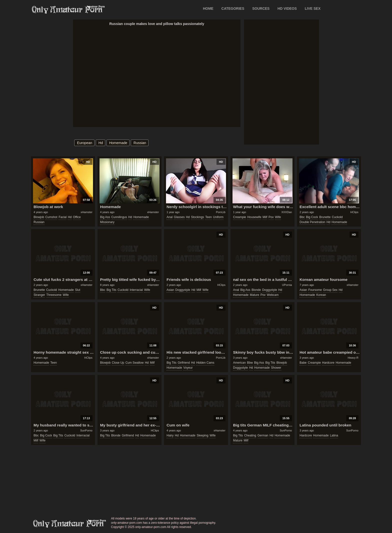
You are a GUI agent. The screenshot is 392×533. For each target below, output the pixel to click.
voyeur (188, 368)
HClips (354, 212)
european (85, 143)
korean (321, 295)
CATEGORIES (233, 9)
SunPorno (86, 430)
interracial (136, 290)
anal (169, 217)
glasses (179, 217)
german (263, 435)
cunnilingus (119, 217)
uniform (218, 217)
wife (278, 217)
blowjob (39, 217)
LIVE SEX (313, 9)
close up (118, 363)
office (77, 217)
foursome (315, 290)
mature (254, 295)
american (239, 363)
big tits (111, 290)
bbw (250, 363)
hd (101, 143)
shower (276, 368)
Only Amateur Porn (67, 10)
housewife (254, 217)
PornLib (221, 212)
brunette (325, 217)
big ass (105, 217)
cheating (250, 435)
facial (62, 217)
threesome (54, 295)
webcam (273, 295)
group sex (330, 290)
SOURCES (261, 9)
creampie (239, 217)
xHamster (87, 212)
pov (271, 217)
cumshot (51, 217)
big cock (312, 217)
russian (140, 143)
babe (303, 363)
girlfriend (184, 363)
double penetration (312, 222)
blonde (256, 290)
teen (208, 217)
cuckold (337, 217)
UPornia (287, 285)
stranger (39, 295)
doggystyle (183, 290)
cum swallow (135, 363)
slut (78, 290)
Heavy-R (353, 358)
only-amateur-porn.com (68, 524)
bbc (302, 217)
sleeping (203, 435)
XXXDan (286, 212)
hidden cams (205, 363)
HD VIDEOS (287, 9)
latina (334, 435)
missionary (107, 222)
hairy (170, 435)
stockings (197, 217)
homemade (118, 143)
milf (265, 217)
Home (208, 9)
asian (170, 290)
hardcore (328, 363)
